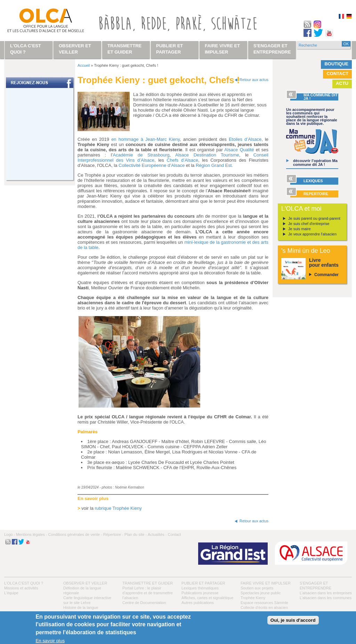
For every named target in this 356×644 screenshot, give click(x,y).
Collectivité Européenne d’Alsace (152, 165)
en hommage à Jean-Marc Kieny (145, 139)
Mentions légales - (31, 534)
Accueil (84, 65)
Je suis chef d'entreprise (309, 224)
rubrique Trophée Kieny (118, 508)
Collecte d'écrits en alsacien (264, 607)
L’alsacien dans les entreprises (326, 593)
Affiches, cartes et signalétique (207, 598)
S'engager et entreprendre (272, 49)
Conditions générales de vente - (75, 534)
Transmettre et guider (148, 583)
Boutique (336, 64)
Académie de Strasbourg (141, 155)
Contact (337, 74)
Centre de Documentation (144, 603)
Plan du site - (136, 534)
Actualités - (157, 534)
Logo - (10, 534)
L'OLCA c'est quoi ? (24, 583)
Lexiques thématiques (200, 588)
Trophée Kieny (253, 598)
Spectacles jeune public (261, 593)
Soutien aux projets (257, 588)
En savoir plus (50, 641)
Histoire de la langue (81, 607)
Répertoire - (113, 534)
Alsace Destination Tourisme (207, 155)
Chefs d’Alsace (182, 160)
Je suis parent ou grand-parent (314, 218)
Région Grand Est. (214, 165)
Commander (326, 275)
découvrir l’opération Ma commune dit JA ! (315, 163)
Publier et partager (203, 583)
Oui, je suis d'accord (293, 620)
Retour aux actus (254, 80)
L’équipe (11, 593)
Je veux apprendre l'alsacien (312, 234)
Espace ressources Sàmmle (264, 603)
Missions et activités (21, 588)
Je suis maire (300, 229)
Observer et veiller (85, 583)
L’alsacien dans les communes (326, 598)
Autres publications (198, 603)
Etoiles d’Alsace (245, 139)
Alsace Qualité (239, 150)
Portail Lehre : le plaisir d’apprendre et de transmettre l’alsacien (148, 593)
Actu (342, 83)
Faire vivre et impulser (266, 583)
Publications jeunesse (200, 593)
